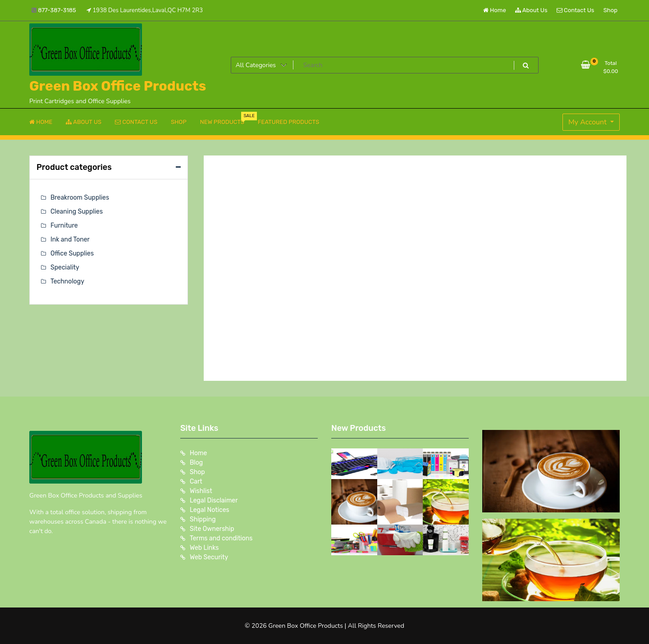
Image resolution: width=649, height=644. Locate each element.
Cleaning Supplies (77, 212)
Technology (67, 281)
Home (495, 10)
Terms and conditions (221, 538)
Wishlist (201, 491)
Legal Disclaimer (214, 500)
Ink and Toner (70, 240)
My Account (588, 122)
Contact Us (575, 10)
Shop (610, 10)
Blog (196, 463)
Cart (196, 482)
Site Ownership (212, 529)
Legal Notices (210, 510)
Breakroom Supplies (80, 198)
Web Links (204, 548)
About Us (531, 10)
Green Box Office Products (118, 86)
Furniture (64, 226)
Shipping (203, 519)
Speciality (65, 267)
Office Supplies (72, 253)
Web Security (209, 557)
